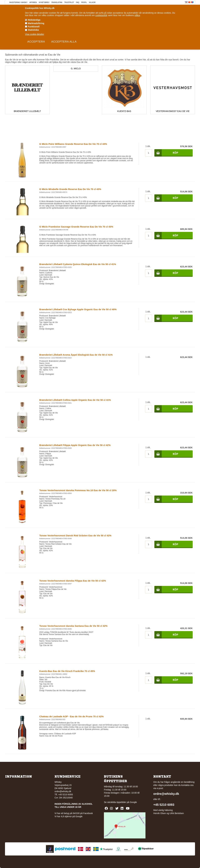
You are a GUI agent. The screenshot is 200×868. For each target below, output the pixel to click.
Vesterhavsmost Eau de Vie (173, 111)
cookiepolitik (101, 15)
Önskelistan (57, 2)
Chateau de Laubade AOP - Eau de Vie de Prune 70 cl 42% (72, 716)
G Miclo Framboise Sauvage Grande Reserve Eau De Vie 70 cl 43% (76, 227)
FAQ (78, 2)
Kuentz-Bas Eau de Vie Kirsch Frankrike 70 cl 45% (67, 671)
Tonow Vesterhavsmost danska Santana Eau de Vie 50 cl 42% (73, 626)
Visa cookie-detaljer (35, 34)
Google (133, 802)
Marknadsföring (36, 23)
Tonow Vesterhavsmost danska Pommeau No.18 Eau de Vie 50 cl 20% (78, 490)
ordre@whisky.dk (63, 791)
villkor (137, 15)
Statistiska (33, 30)
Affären (33, 2)
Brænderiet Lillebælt (27, 111)
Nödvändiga (34, 20)
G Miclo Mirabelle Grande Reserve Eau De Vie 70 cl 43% (70, 189)
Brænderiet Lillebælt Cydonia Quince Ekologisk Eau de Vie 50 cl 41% (78, 264)
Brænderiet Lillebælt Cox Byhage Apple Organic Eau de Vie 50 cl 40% (78, 309)
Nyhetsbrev (44, 2)
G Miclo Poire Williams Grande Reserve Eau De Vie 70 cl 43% (73, 144)
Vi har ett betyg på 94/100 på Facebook (74, 813)
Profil (84, 2)
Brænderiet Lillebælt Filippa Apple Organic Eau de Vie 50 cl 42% (75, 445)
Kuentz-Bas (124, 111)
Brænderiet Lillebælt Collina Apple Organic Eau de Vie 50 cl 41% (75, 400)
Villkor (92, 2)
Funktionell (34, 27)
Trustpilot (69, 2)
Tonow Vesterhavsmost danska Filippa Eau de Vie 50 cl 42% (73, 581)
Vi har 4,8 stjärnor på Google (69, 816)
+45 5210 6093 (164, 805)
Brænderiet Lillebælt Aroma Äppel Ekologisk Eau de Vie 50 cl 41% (76, 355)
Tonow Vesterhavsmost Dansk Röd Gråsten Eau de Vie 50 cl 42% (75, 535)
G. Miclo (76, 68)
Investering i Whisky (18, 2)
